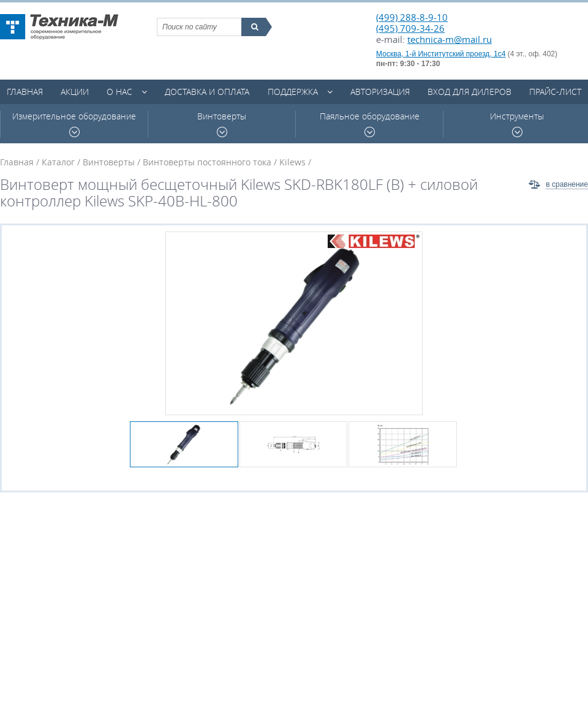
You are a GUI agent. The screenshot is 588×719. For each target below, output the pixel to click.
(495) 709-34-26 (410, 28)
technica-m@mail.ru (450, 39)
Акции (75, 92)
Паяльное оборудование (370, 124)
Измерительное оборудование (74, 124)
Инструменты (517, 124)
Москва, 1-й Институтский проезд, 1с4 (441, 54)
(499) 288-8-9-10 (412, 17)
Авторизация (380, 92)
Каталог (58, 162)
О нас (119, 92)
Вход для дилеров (469, 92)
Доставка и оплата (207, 92)
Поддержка (293, 92)
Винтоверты (222, 124)
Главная (25, 92)
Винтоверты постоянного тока (207, 162)
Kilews (292, 162)
